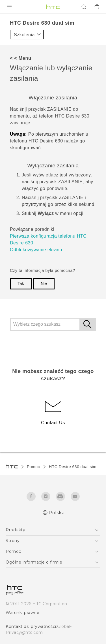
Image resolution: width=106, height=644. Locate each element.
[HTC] (53, 7)
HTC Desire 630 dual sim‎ (73, 467)
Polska (57, 513)
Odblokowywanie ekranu (36, 250)
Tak (21, 283)
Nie (44, 283)
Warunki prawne (22, 613)
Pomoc (33, 467)
